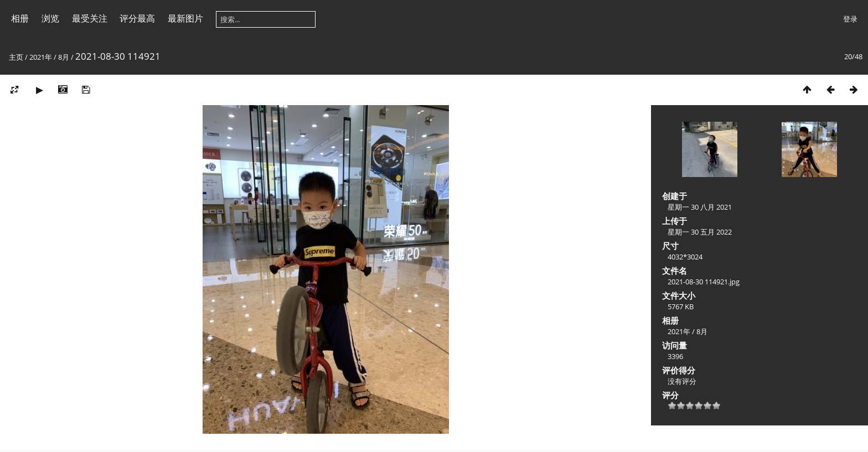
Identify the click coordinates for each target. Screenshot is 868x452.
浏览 (50, 18)
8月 (64, 57)
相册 (20, 18)
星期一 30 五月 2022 (700, 232)
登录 (850, 19)
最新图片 (185, 18)
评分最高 (137, 18)
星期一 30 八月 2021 (700, 207)
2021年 (41, 57)
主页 (16, 57)
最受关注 (90, 18)
